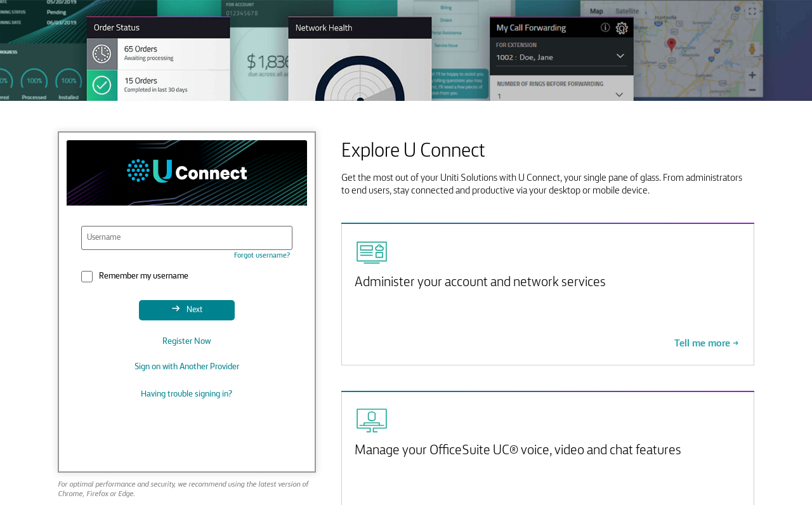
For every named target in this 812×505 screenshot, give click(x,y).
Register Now (187, 342)
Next (193, 310)
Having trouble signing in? (187, 394)
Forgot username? (262, 256)
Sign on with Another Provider (187, 367)
